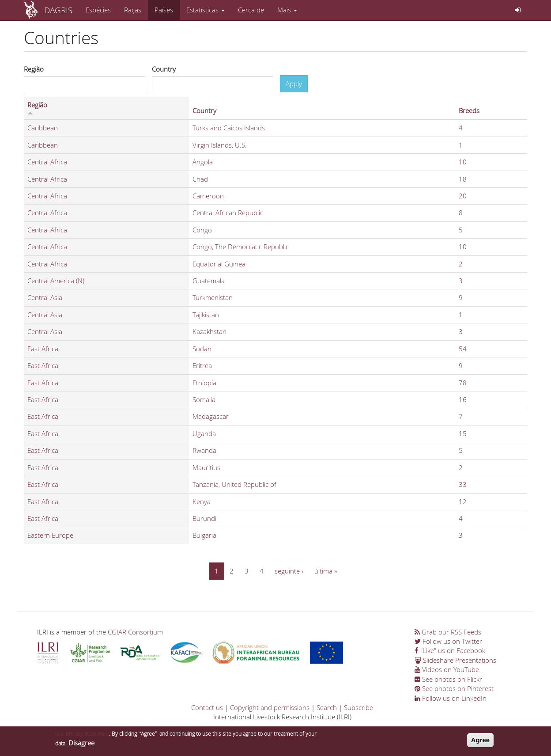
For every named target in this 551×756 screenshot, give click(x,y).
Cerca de (251, 10)
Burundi (204, 518)
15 (463, 433)
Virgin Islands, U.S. (220, 145)
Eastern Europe (50, 535)
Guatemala (209, 281)
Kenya (202, 501)
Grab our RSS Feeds (448, 632)
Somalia (204, 399)
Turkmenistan (213, 297)
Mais (287, 10)
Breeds (469, 110)
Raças (133, 10)
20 (463, 196)
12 (463, 501)
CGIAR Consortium (135, 632)
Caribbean (43, 128)
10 (463, 162)
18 (463, 179)
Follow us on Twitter (448, 641)
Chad (200, 179)
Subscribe (359, 707)
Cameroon (208, 196)
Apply (294, 84)
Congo (202, 230)
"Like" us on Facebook (450, 650)
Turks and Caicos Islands (229, 128)
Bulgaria (204, 535)
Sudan (202, 349)
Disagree (81, 744)
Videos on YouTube (447, 669)
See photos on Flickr (448, 679)
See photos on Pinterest (454, 688)
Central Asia (45, 297)
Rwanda (204, 450)
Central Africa (47, 162)
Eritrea (202, 365)
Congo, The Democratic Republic (241, 247)
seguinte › (289, 571)
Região (34, 69)
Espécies (98, 10)
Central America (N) (56, 281)
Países (164, 10)
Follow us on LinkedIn (451, 698)
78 (463, 383)
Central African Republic (228, 213)
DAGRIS (58, 10)
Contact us (207, 707)
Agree (481, 741)
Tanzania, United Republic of (234, 484)
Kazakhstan (209, 331)
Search (327, 707)
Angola (203, 162)
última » (326, 571)
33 (463, 484)
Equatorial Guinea (219, 264)
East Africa (43, 349)
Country (164, 69)
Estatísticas (206, 10)
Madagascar (211, 416)
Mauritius (206, 467)
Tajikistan (206, 315)
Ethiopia (204, 383)
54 (463, 349)
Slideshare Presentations (455, 660)
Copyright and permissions (270, 707)
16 (463, 399)
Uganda (204, 433)
